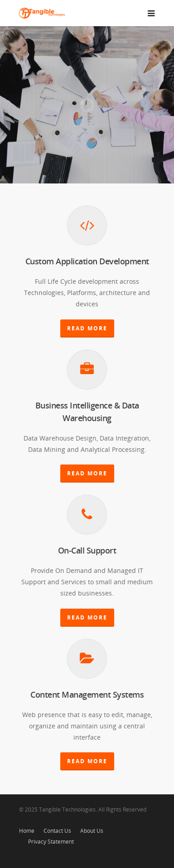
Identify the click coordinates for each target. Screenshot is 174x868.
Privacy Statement (51, 842)
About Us (92, 831)
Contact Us (57, 831)
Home (27, 831)
